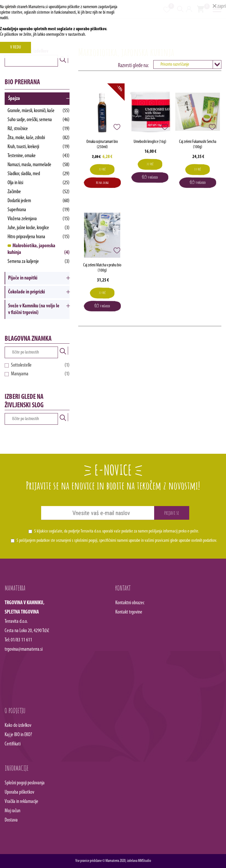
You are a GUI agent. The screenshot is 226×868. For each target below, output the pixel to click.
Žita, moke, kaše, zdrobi (39, 138)
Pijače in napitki (23, 278)
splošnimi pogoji (86, 541)
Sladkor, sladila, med (39, 174)
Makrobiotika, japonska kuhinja (39, 250)
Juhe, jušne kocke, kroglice (39, 228)
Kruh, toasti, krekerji (39, 147)
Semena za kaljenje (39, 262)
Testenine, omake (39, 156)
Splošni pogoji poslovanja (25, 783)
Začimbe (39, 192)
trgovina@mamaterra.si (24, 649)
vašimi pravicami (157, 541)
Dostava (11, 820)
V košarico (150, 177)
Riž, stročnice (39, 129)
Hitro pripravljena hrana (39, 237)
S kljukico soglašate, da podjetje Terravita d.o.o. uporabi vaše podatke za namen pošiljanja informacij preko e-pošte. (117, 531)
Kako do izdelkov (18, 726)
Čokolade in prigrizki (27, 292)
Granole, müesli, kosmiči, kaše (39, 111)
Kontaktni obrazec (130, 603)
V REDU (16, 47)
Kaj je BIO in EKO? (18, 735)
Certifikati (13, 744)
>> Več (102, 169)
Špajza (14, 99)
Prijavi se (172, 513)
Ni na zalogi (102, 183)
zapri (219, 6)
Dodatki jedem (39, 201)
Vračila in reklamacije (21, 802)
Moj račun (12, 811)
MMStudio (144, 861)
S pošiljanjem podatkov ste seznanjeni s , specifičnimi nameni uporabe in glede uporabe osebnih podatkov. (117, 541)
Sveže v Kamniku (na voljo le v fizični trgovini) (34, 309)
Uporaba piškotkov (19, 792)
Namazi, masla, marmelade (39, 165)
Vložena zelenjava (39, 219)
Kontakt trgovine (129, 612)
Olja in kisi (39, 183)
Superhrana (39, 210)
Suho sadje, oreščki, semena (39, 120)
